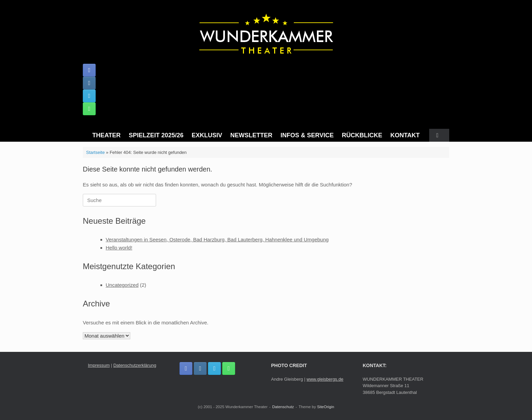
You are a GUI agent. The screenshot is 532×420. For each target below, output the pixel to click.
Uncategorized (122, 285)
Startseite (96, 152)
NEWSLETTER (251, 135)
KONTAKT (405, 135)
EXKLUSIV (207, 135)
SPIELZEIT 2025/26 (156, 135)
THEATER (107, 135)
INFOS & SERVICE (307, 135)
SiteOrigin (326, 407)
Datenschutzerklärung (135, 365)
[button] (439, 135)
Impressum (99, 365)
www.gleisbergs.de (325, 379)
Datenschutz (283, 407)
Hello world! (119, 248)
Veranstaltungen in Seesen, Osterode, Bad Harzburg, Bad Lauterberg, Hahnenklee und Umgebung (217, 239)
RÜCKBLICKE (362, 135)
